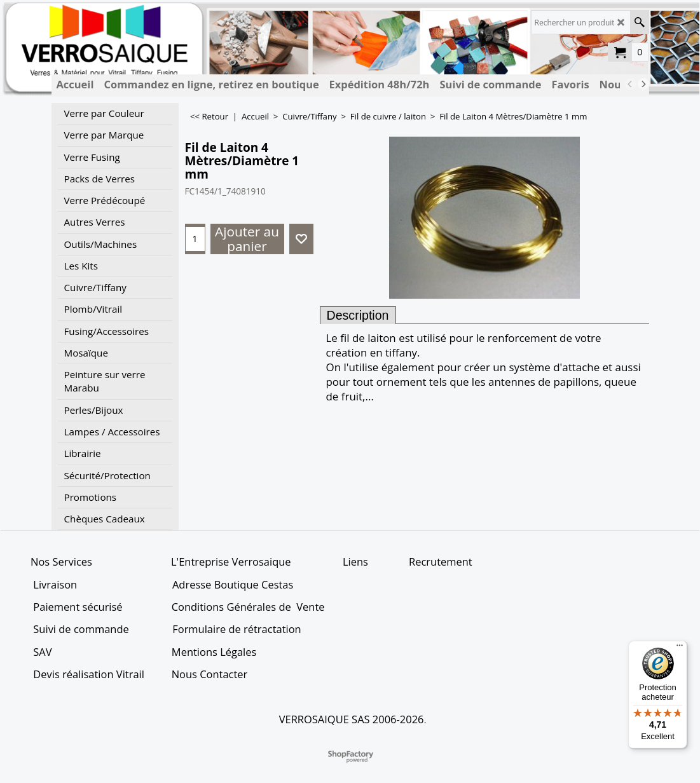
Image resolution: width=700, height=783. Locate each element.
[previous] (631, 84)
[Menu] (680, 648)
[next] (643, 84)
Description (358, 315)
